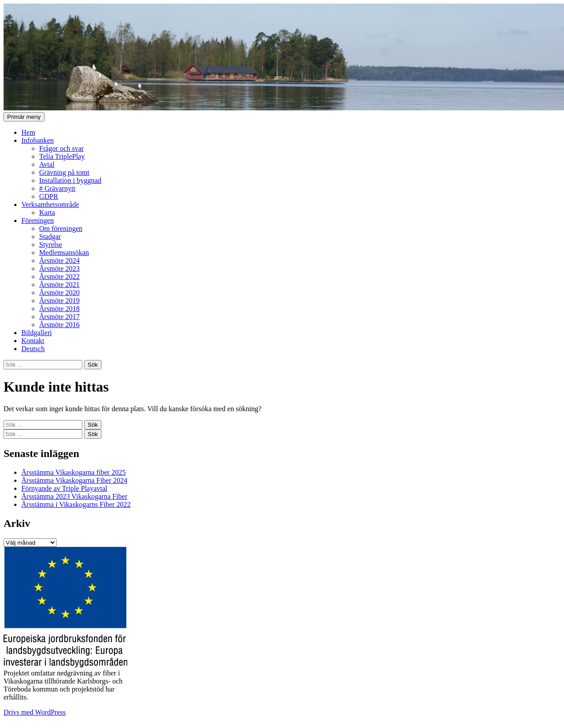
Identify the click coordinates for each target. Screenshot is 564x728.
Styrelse (51, 245)
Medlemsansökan (64, 253)
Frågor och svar (61, 148)
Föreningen (38, 220)
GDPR (49, 196)
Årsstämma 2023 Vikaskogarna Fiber (74, 496)
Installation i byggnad (70, 180)
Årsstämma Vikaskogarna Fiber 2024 (74, 480)
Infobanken (38, 140)
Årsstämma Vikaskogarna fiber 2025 (74, 472)
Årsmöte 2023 (59, 269)
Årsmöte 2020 (59, 293)
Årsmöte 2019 (59, 301)
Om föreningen (61, 229)
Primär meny (24, 117)
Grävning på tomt (64, 172)
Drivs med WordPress (35, 712)
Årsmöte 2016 (59, 325)
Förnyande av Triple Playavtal (64, 488)
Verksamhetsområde (50, 204)
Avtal (47, 164)
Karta (47, 212)
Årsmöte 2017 (59, 317)
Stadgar (50, 237)
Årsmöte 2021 (59, 285)
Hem (28, 132)
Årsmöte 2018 (59, 309)
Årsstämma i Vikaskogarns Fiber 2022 (76, 504)
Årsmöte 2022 (59, 277)
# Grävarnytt (57, 188)
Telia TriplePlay (62, 156)
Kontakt (33, 341)
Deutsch (33, 349)
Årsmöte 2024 (59, 261)
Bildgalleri (36, 333)
